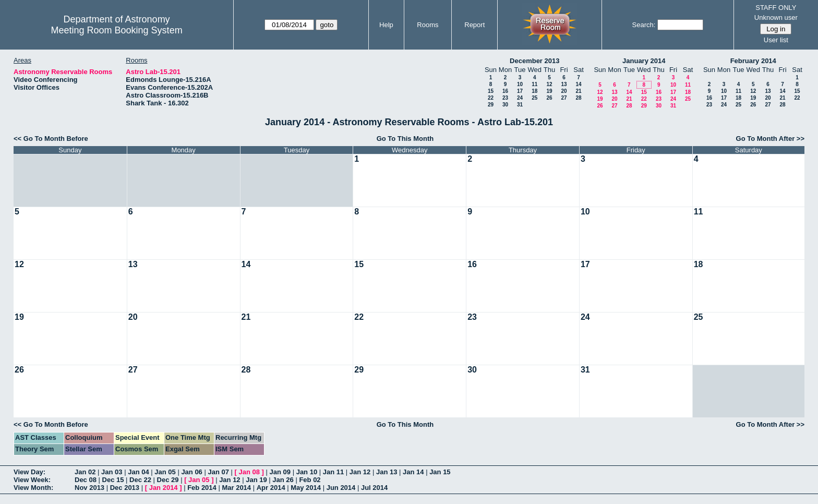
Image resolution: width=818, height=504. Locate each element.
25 (534, 98)
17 (520, 91)
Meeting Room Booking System (117, 30)
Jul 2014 (374, 488)
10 (520, 84)
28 (578, 98)
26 (549, 98)
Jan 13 (387, 472)
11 (534, 84)
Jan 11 (333, 472)
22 (491, 98)
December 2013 (534, 61)
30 (505, 105)
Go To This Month (405, 139)
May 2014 (306, 488)
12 (549, 84)
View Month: (33, 488)
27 (564, 98)
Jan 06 (191, 472)
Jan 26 (283, 480)
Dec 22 (140, 480)
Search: (644, 25)
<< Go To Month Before (51, 139)
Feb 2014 (202, 488)
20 (564, 91)
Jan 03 (112, 472)
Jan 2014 (164, 488)
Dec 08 (86, 480)
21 (578, 91)
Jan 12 (360, 472)
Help (386, 25)
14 (578, 84)
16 (505, 91)
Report (474, 25)
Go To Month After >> (770, 139)
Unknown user (776, 17)
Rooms (428, 25)
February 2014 (753, 61)
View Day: (29, 472)
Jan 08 (249, 472)
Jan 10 (307, 472)
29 (491, 105)
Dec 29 (168, 480)
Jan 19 (256, 480)
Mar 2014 (236, 488)
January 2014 (644, 61)
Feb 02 (310, 480)
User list (776, 40)
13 (564, 84)
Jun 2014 (341, 488)
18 (534, 91)
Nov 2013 (89, 488)
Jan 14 (413, 472)
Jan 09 (280, 472)
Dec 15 (113, 480)
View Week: (32, 480)
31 (520, 105)
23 (505, 98)
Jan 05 (165, 472)
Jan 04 (138, 472)
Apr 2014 (271, 488)
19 (549, 91)
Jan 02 (85, 472)
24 (520, 98)
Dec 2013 (125, 488)
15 (491, 91)
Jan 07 (218, 472)
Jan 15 (440, 472)
